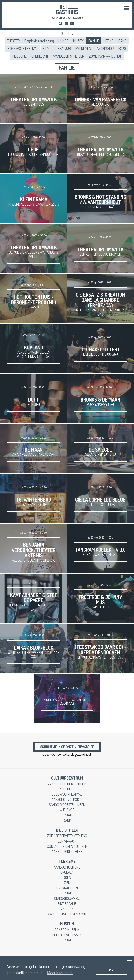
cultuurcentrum (67, 778)
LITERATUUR (62, 48)
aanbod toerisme (67, 867)
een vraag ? (67, 841)
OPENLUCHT (40, 56)
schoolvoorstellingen (67, 805)
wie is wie (67, 810)
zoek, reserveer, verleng (67, 836)
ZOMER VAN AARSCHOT (105, 56)
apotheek (67, 789)
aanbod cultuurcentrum (67, 784)
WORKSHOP (106, 48)
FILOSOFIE (20, 56)
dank (67, 820)
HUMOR (63, 41)
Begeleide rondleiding (39, 41)
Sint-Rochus (67, 904)
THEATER (13, 41)
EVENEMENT (84, 48)
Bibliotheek (67, 830)
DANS (122, 41)
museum (67, 924)
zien (67, 883)
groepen (67, 872)
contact (67, 815)
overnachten (67, 888)
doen (67, 877)
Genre (66, 33)
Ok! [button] (112, 970)
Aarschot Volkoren (67, 799)
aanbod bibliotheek (67, 851)
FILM (46, 48)
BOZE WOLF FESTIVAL (23, 48)
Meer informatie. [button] (60, 973)
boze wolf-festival (67, 794)
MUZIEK (78, 41)
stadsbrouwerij (67, 898)
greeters (67, 909)
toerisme (67, 861)
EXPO (122, 48)
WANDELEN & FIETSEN (69, 56)
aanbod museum (67, 930)
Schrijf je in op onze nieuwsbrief (67, 747)
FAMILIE (94, 41)
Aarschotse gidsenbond (67, 914)
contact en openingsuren (67, 846)
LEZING (109, 41)
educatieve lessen (67, 935)
